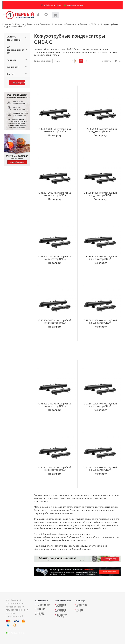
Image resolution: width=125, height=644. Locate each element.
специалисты (47, 546)
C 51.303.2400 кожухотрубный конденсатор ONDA (55, 405)
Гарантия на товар (61, 616)
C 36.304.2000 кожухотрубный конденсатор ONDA (55, 194)
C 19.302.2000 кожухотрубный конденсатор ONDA (100, 322)
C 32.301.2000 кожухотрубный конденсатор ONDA (100, 469)
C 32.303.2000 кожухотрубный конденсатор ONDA (55, 130)
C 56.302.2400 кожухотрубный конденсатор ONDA (55, 469)
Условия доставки (60, 611)
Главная (7, 24)
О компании (44, 605)
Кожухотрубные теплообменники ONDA (76, 24)
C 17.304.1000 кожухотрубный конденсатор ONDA (100, 258)
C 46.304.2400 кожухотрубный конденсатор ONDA (55, 322)
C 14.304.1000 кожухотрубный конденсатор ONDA (100, 194)
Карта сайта (79, 611)
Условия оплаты (60, 606)
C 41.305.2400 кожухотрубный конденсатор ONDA (55, 258)
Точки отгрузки (40, 614)
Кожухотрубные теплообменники (33, 24)
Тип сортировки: (43, 61)
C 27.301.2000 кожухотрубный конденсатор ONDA (100, 405)
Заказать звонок (74, 5)
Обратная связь (81, 606)
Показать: (106, 61)
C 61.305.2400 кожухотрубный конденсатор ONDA (100, 130)
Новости (42, 609)
